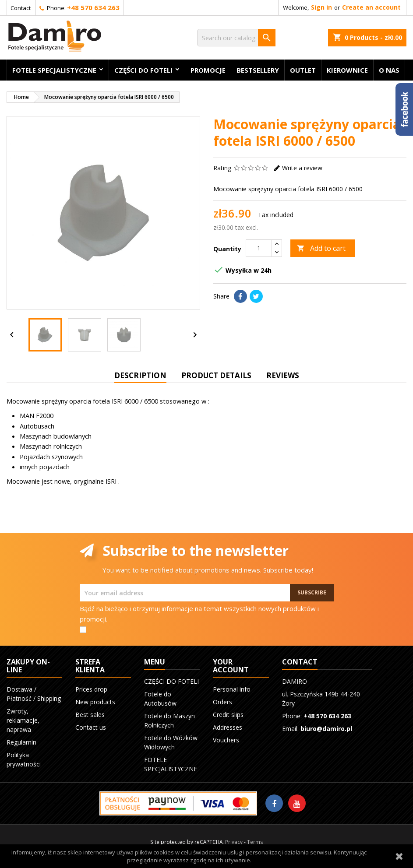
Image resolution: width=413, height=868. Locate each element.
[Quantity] (259, 248)
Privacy (234, 842)
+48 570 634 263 (93, 7)
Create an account (371, 7)
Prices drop (91, 689)
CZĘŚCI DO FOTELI (143, 70)
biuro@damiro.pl (326, 729)
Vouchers (226, 740)
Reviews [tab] (283, 375)
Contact (21, 8)
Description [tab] (140, 375)
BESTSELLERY (258, 70)
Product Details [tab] (216, 375)
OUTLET (303, 70)
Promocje (208, 70)
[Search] (236, 38)
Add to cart (321, 248)
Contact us (91, 727)
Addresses (228, 727)
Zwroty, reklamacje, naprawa (23, 720)
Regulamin (21, 742)
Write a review (302, 168)
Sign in (321, 7)
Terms (255, 842)
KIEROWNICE (347, 70)
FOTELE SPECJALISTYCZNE (54, 70)
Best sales (90, 715)
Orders (222, 702)
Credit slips (228, 715)
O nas (389, 70)
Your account (231, 666)
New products (95, 702)
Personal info (232, 689)
